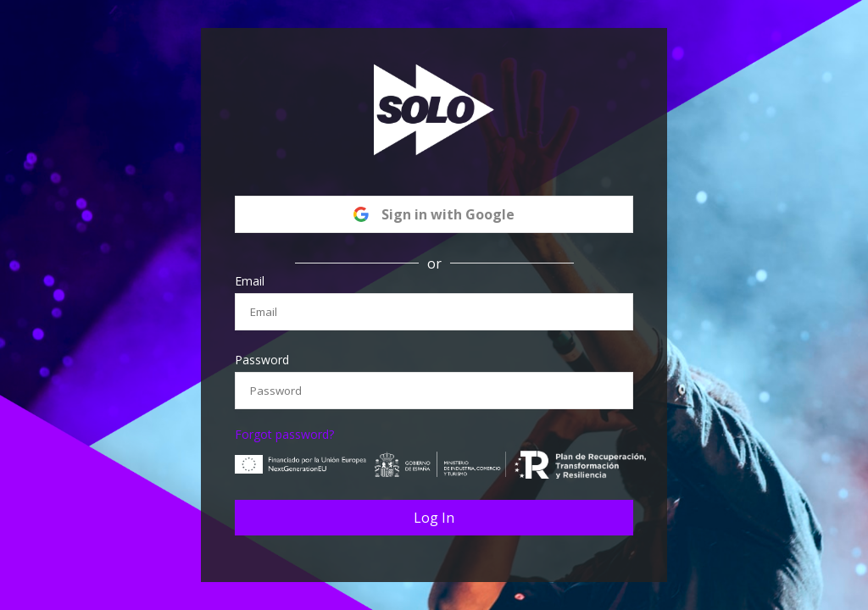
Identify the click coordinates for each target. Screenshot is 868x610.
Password (262, 360)
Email (250, 281)
